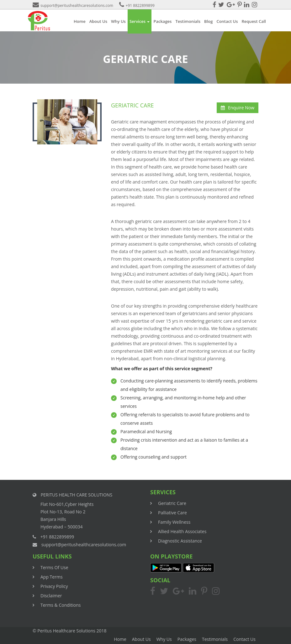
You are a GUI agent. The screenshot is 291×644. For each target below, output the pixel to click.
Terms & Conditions (61, 605)
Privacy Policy (54, 586)
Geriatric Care (172, 503)
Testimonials (188, 21)
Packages (162, 21)
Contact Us (227, 21)
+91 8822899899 (137, 5)
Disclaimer (51, 596)
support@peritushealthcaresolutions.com (73, 5)
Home (80, 21)
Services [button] (140, 21)
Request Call (254, 21)
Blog (208, 21)
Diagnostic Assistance (180, 541)
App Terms (52, 577)
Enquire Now (238, 108)
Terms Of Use (54, 567)
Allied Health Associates (182, 531)
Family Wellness (174, 522)
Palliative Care (172, 513)
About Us (98, 21)
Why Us (118, 21)
